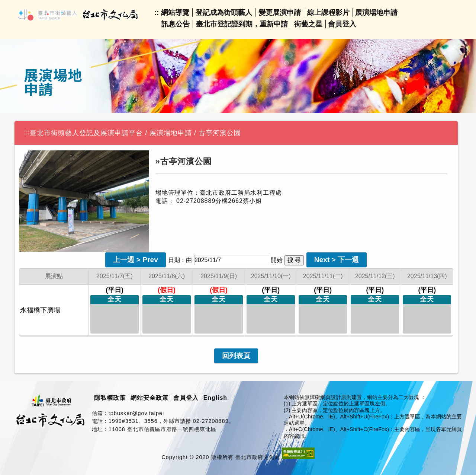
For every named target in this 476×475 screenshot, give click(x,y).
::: (27, 132)
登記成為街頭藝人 (224, 12)
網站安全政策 (149, 398)
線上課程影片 (328, 12)
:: (157, 12)
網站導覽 (175, 12)
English (215, 398)
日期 (174, 260)
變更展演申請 (280, 12)
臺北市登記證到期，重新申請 (242, 24)
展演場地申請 (376, 12)
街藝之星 (308, 24)
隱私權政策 (110, 398)
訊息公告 (176, 24)
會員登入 (342, 24)
